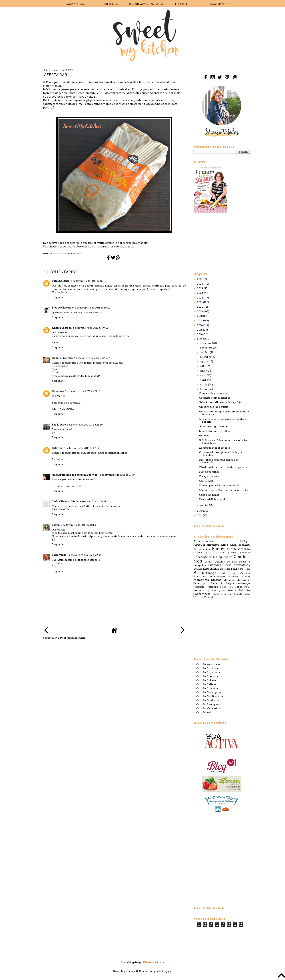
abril (203, 380)
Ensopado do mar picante (214, 448)
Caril (209, 553)
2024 (200, 288)
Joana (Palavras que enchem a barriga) (75, 475)
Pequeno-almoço (238, 583)
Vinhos (198, 597)
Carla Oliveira (61, 502)
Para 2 (217, 583)
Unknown (58, 391)
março (204, 385)
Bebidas (206, 549)
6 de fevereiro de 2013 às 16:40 (89, 281)
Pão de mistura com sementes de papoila (223, 467)
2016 (200, 325)
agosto (204, 361)
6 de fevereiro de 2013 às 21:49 (85, 425)
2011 (200, 516)
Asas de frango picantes (214, 427)
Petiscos (212, 587)
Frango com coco (209, 476)
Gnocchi (245, 573)
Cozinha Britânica (207, 668)
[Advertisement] (221, 242)
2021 (200, 302)
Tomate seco (242, 594)
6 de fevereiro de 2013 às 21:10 (83, 391)
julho (203, 366)
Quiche (211, 591)
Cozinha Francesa (207, 676)
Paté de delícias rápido (213, 499)
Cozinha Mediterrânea (210, 696)
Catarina (57, 448)
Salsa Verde (59, 555)
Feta (248, 569)
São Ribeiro (59, 425)
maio (203, 375)
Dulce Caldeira (61, 281)
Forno (199, 573)
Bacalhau (244, 545)
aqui (130, 247)
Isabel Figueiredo (62, 358)
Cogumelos (224, 557)
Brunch (231, 549)
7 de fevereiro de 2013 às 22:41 (85, 555)
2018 (200, 316)
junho (204, 371)
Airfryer (245, 541)
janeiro (204, 505)
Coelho (212, 557)
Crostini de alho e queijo (214, 407)
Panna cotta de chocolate (214, 393)
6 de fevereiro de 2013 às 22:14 (81, 448)
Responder (58, 297)
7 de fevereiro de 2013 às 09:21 (88, 502)
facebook (105, 100)
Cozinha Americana (208, 664)
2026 (200, 279)
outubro (205, 352)
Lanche (234, 577)
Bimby (218, 549)
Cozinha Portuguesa (208, 704)
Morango (229, 580)
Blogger (167, 971)
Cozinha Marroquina (209, 692)
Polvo (230, 587)
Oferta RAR (206, 481)
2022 (200, 298)
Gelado (222, 573)
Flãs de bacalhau (209, 472)
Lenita (56, 525)
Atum (233, 545)
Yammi (209, 597)
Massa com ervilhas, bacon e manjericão (224, 490)
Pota (247, 587)
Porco (239, 587)
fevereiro (206, 389)
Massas (216, 580)
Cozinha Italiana (206, 684)
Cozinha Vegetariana (209, 708)
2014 (200, 334)
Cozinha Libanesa (207, 688)
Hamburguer (217, 577)
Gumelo (204, 436)
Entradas (215, 565)
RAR (102, 93)
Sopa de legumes (209, 495)
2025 (200, 284)
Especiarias (211, 569)
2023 (200, 293)
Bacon (197, 549)
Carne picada (226, 553)
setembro (206, 357)
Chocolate (201, 557)
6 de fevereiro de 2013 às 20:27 (92, 358)
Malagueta (201, 580)
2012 (200, 511)
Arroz (224, 545)
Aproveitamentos (206, 545)
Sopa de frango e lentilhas (215, 431)
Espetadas (225, 569)
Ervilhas (198, 569)
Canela (198, 553)
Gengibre (233, 573)
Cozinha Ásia (204, 712)
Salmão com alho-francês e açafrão (220, 402)
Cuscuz (208, 562)
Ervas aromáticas (237, 565)
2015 (200, 330)
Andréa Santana (62, 328)
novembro (206, 348)
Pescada (199, 587)
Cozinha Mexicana (208, 700)
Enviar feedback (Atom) (72, 638)
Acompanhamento (205, 541)
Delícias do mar (226, 562)
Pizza (223, 587)
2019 (200, 311)
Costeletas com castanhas (215, 398)
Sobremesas (202, 594)
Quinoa (222, 591)
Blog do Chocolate (63, 308)
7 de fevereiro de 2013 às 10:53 (78, 525)
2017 (200, 321)
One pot (200, 583)
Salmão (244, 590)
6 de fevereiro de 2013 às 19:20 (92, 308)
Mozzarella (243, 580)
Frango (211, 573)
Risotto (232, 591)
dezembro (206, 343)
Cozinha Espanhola (208, 672)
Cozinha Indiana (206, 680)
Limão (246, 577)
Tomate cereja (222, 594)
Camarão (243, 549)
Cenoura (245, 553)
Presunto (199, 591)
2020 (200, 307)
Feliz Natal (238, 569)
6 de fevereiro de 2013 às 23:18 (117, 475)
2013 (200, 339)
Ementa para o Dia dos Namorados (220, 486)
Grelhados (200, 577)
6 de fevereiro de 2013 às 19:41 (90, 328)
